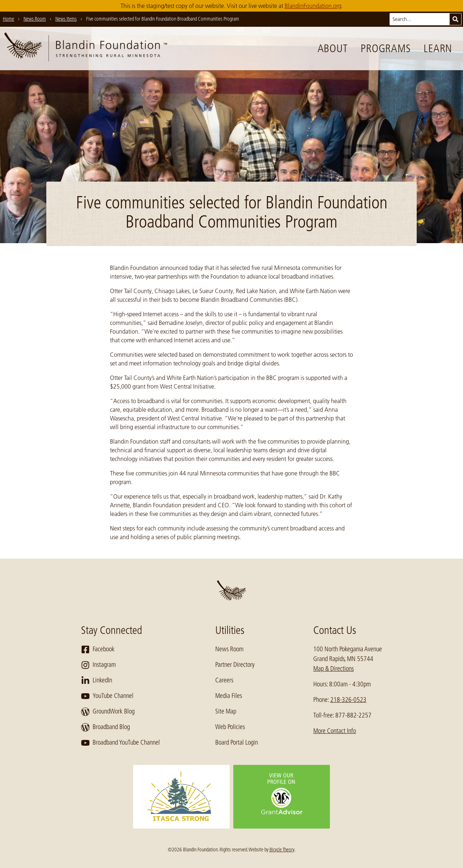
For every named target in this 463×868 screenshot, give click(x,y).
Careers (224, 680)
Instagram (98, 665)
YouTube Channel (107, 696)
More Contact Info (335, 731)
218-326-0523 (348, 700)
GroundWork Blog (108, 712)
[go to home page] (86, 48)
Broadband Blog (105, 727)
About (333, 48)
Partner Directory (235, 665)
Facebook (98, 649)
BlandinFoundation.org (313, 6)
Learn (438, 48)
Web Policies (230, 727)
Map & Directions (334, 669)
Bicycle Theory (282, 850)
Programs (386, 48)
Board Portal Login (237, 742)
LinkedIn (97, 681)
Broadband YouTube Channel (120, 743)
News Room (229, 649)
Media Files (229, 696)
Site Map (226, 711)
